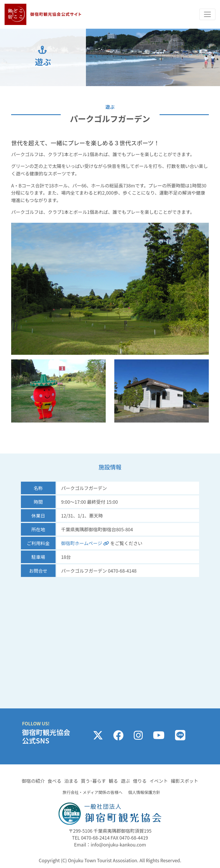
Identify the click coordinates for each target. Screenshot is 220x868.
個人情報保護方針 (144, 792)
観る (113, 781)
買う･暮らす (93, 781)
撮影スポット (184, 781)
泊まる (71, 781)
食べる (54, 781)
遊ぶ (125, 781)
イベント (159, 781)
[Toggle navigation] (207, 14)
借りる (140, 781)
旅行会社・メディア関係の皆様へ (92, 792)
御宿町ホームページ (86, 543)
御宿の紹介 (33, 781)
